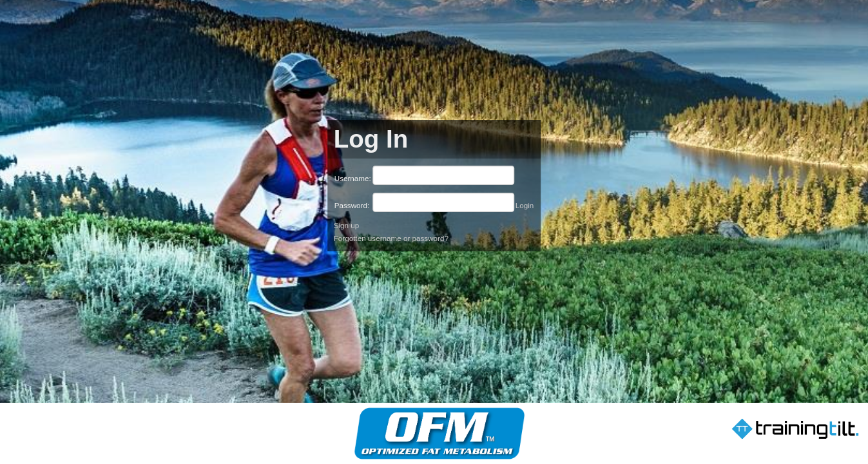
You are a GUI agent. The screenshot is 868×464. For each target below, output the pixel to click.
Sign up (347, 225)
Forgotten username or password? (391, 238)
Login (525, 205)
